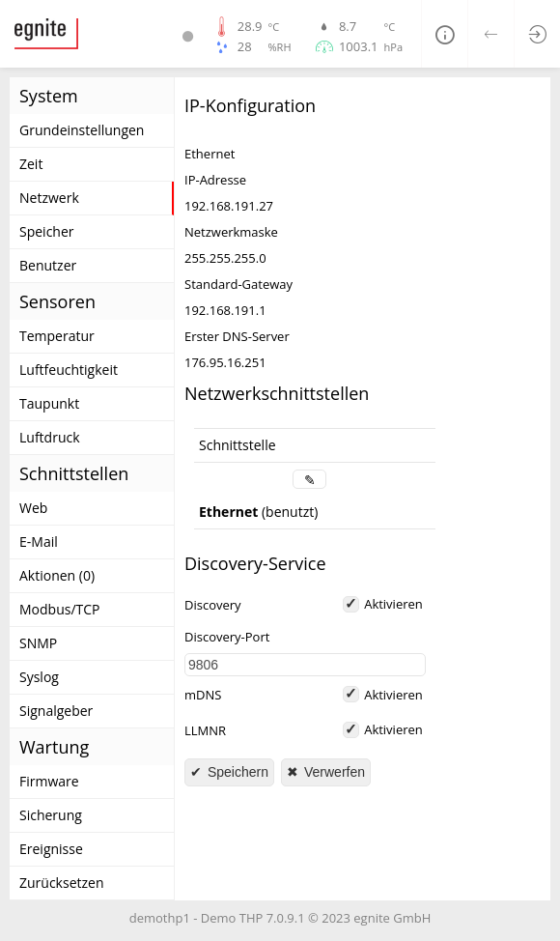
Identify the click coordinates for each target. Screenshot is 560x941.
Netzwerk (49, 198)
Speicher (47, 231)
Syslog (39, 677)
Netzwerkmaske (231, 232)
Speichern (236, 772)
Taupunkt (49, 403)
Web (33, 508)
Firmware (49, 781)
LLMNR (205, 731)
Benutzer (48, 265)
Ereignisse (51, 849)
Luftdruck (50, 437)
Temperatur (57, 336)
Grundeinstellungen (82, 130)
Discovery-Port (227, 637)
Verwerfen (333, 772)
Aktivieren (393, 604)
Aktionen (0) (57, 575)
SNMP (38, 643)
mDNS (203, 695)
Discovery (213, 605)
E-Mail (39, 542)
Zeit (31, 164)
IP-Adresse (215, 180)
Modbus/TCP (60, 609)
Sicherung (51, 815)
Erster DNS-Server (237, 337)
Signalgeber (56, 711)
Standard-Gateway (238, 285)
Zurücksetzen (62, 883)
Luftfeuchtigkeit (69, 370)
